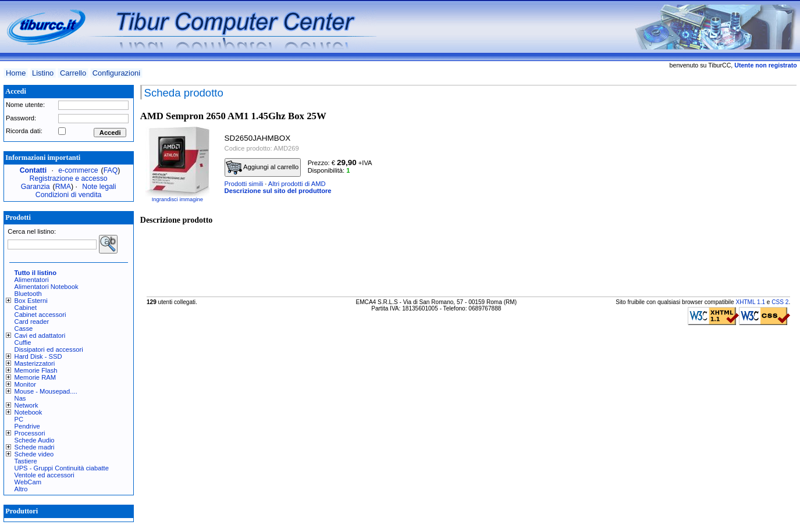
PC (19, 419)
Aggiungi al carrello (262, 167)
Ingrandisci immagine (177, 199)
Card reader (32, 322)
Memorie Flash (36, 370)
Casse (24, 329)
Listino (43, 73)
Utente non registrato (765, 65)
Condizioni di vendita (69, 195)
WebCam (28, 482)
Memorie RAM (35, 377)
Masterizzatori (35, 363)
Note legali (99, 187)
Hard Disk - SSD (38, 356)
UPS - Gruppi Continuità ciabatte (62, 468)
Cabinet (26, 308)
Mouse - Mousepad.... (46, 391)
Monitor (25, 384)
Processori (30, 433)
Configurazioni (116, 73)
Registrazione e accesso (69, 178)
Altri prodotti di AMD (297, 184)
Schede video (34, 454)
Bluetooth (28, 294)
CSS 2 (780, 302)
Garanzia (35, 187)
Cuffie (23, 342)
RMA (63, 187)
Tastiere (26, 461)
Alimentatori (32, 280)
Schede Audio (35, 440)
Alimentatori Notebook (47, 287)
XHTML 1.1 (750, 302)
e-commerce (78, 170)
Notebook (29, 412)
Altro (21, 489)
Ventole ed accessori (45, 475)
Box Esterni (31, 301)
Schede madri (35, 447)
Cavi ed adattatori (40, 335)
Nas (20, 398)
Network (26, 405)
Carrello (73, 73)
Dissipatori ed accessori (49, 349)
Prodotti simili (244, 184)
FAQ (111, 170)
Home (16, 73)
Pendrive (27, 426)
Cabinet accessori (40, 315)
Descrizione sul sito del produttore (278, 191)
